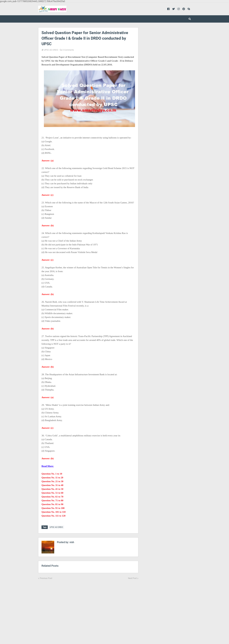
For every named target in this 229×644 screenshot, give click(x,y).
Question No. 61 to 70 (52, 497)
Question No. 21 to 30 (52, 481)
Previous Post (46, 578)
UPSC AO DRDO (51, 50)
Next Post (132, 578)
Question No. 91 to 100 (53, 508)
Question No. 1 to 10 (52, 474)
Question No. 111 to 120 (53, 516)
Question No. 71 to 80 (52, 500)
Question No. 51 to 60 (52, 493)
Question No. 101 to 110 (54, 512)
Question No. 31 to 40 (52, 485)
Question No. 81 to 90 (52, 504)
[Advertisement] (88, 609)
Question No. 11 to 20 (52, 478)
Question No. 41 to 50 (52, 489)
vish (71, 542)
